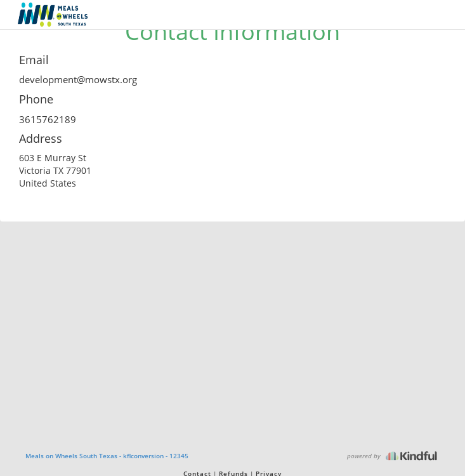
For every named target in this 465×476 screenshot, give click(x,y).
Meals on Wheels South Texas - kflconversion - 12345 (107, 456)
